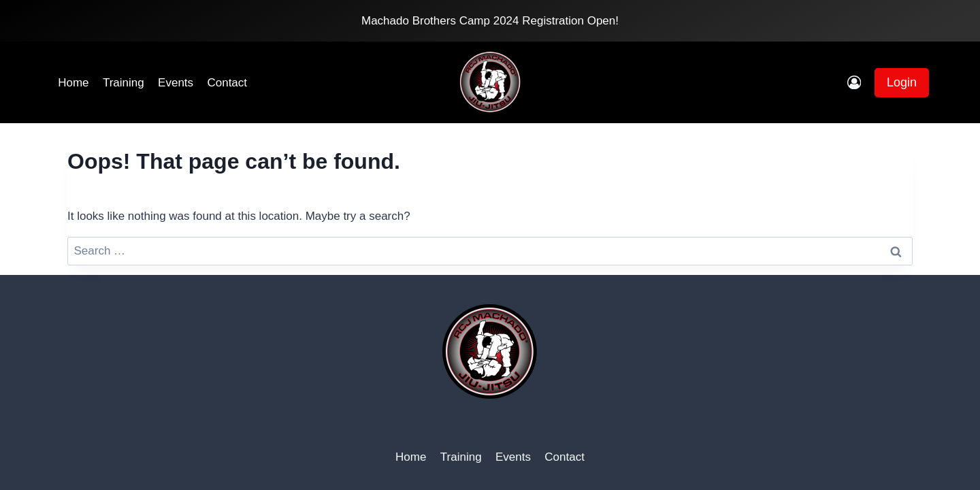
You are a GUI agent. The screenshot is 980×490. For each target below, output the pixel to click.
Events (176, 83)
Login (902, 82)
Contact (227, 83)
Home (73, 83)
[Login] (854, 83)
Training (124, 83)
